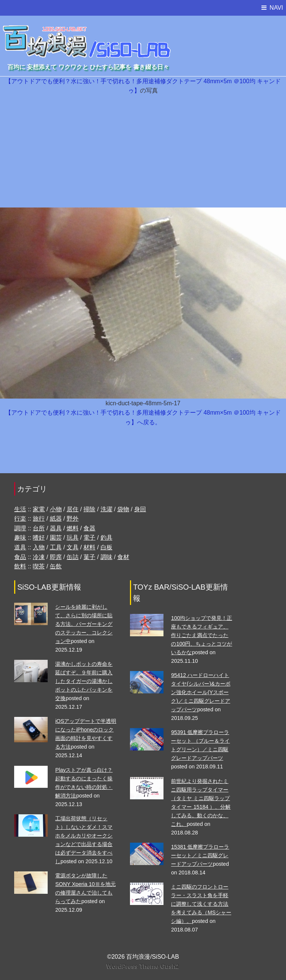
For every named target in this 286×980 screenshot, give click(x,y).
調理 (20, 528)
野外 (73, 519)
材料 (89, 547)
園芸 (56, 538)
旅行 (39, 519)
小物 (56, 509)
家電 (39, 509)
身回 (140, 509)
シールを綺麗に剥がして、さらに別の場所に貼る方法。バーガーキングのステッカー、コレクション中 (84, 624)
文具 (73, 547)
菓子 (89, 557)
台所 (39, 528)
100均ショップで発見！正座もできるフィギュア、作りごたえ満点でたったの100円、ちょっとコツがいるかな (201, 635)
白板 (107, 547)
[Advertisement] (143, 152)
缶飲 (56, 566)
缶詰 (73, 557)
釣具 (107, 538)
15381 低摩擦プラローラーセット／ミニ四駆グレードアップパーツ (200, 855)
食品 (20, 557)
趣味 (20, 538)
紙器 (56, 519)
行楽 (20, 519)
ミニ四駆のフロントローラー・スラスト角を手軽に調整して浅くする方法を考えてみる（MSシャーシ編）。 (201, 904)
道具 (20, 547)
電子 (89, 538)
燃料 (73, 528)
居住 (73, 509)
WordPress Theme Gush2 (143, 966)
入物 (39, 547)
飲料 (20, 566)
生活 (20, 509)
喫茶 (39, 566)
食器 (89, 528)
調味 (107, 557)
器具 (56, 528)
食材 (123, 557)
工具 (56, 547)
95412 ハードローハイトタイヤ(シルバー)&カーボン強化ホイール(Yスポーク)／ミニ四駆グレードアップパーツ (201, 692)
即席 (56, 557)
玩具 (73, 538)
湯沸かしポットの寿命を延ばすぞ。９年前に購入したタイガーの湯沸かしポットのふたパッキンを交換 (84, 681)
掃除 (89, 509)
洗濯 (107, 509)
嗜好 (39, 538)
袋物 (123, 509)
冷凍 (39, 557)
